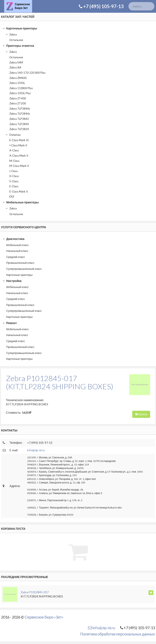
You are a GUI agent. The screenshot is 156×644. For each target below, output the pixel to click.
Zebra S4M (16, 62)
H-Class (14, 176)
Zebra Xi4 (15, 67)
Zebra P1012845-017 (35, 592)
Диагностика (13, 239)
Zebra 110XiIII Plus (21, 88)
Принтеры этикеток (18, 46)
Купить (141, 414)
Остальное (16, 40)
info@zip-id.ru (36, 450)
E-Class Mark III (19, 140)
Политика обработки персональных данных (118, 634)
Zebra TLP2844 (19, 124)
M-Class (14, 161)
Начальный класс (17, 251)
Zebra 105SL (17, 83)
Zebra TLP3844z (20, 109)
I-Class (14, 171)
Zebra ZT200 (18, 103)
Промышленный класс (20, 263)
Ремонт (10, 323)
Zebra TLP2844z (20, 114)
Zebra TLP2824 (19, 129)
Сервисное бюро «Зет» (44, 617)
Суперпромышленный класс (24, 269)
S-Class (14, 181)
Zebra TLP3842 (19, 119)
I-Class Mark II (18, 145)
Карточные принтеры (20, 28)
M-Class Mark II (19, 166)
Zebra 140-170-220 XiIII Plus (27, 73)
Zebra (11, 34)
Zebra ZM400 (18, 78)
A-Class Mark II (19, 156)
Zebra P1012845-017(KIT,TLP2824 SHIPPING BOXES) (60, 382)
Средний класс (16, 257)
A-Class (14, 150)
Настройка (12, 281)
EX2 (12, 196)
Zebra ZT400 (18, 98)
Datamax (13, 135)
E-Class (14, 186)
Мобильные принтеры (21, 202)
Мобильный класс (18, 245)
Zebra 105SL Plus (20, 93)
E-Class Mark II (19, 191)
